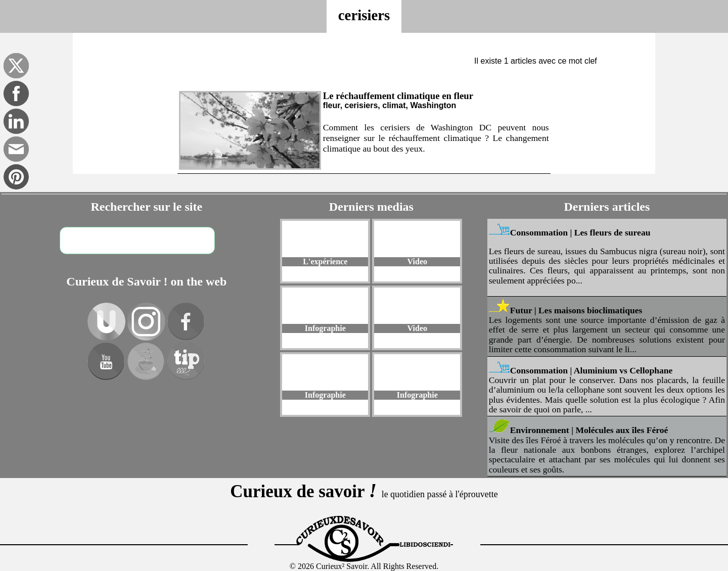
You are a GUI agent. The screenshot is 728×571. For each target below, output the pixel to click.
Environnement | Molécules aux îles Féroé (589, 430)
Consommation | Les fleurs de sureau (580, 232)
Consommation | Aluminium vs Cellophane (591, 370)
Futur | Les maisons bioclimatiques (576, 310)
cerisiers (364, 15)
